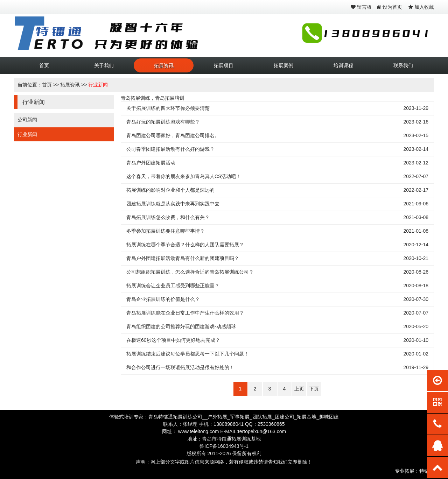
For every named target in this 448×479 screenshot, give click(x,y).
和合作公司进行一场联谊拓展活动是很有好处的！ (180, 367)
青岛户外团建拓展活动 (151, 163)
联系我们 (403, 65)
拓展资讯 (164, 65)
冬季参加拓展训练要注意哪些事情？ (166, 231)
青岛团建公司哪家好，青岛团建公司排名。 (173, 135)
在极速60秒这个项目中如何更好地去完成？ (173, 340)
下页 (314, 389)
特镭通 (427, 471)
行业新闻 (98, 85)
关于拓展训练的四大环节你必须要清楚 (168, 108)
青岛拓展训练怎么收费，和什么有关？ (168, 217)
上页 (299, 389)
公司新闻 (27, 120)
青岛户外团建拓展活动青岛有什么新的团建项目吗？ (183, 258)
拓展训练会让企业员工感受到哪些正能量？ (173, 286)
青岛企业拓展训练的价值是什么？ (163, 299)
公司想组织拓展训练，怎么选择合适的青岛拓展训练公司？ (190, 272)
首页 (44, 65)
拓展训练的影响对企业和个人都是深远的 (170, 190)
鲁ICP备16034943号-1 (224, 446)
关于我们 (104, 65)
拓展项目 (224, 65)
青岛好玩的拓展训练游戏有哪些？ (163, 122)
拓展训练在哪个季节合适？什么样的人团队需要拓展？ (185, 245)
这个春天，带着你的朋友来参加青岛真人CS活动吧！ (184, 176)
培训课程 (343, 65)
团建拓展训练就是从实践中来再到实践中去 (173, 204)
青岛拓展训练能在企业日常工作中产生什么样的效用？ (185, 313)
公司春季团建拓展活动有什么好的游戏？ (170, 149)
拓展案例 (283, 65)
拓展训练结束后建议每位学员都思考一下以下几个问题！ (188, 354)
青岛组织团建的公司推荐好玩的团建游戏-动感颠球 (181, 326)
